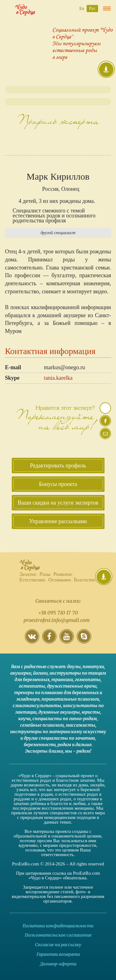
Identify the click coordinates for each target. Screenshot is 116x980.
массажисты (80, 725)
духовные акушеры (59, 712)
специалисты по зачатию (67, 738)
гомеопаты (88, 680)
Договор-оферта (58, 964)
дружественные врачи (72, 686)
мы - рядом (77, 751)
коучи (24, 719)
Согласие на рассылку (58, 945)
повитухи (93, 667)
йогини (40, 673)
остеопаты (32, 686)
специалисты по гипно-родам (65, 719)
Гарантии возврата (58, 954)
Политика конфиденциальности (58, 926)
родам (64, 745)
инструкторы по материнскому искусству (58, 732)
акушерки (21, 673)
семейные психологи (42, 725)
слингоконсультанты (37, 706)
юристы (91, 712)
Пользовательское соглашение (58, 935)
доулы (74, 667)
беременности (40, 745)
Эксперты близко (44, 751)
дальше (84, 745)
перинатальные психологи (70, 699)
